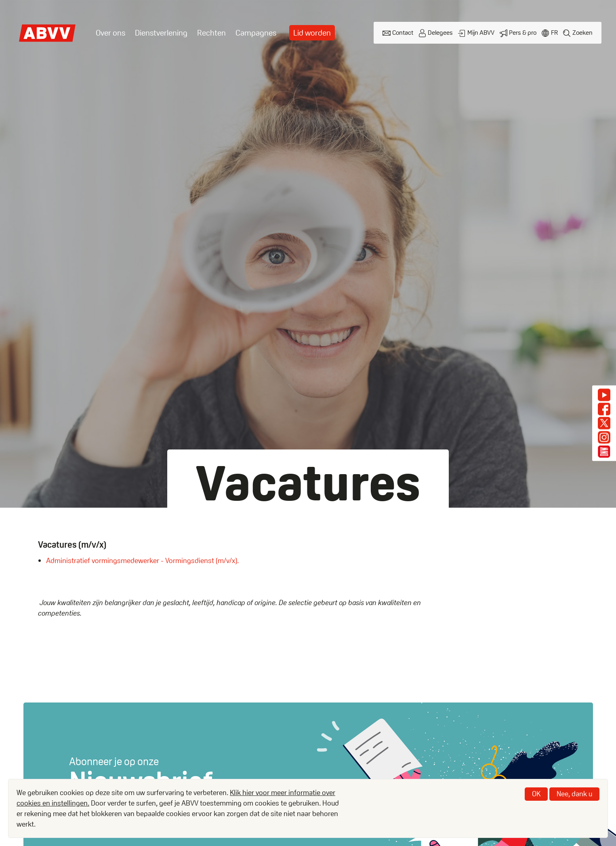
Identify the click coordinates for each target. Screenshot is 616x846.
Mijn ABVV (481, 33)
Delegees (440, 33)
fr (554, 33)
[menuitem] (110, 33)
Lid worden (312, 33)
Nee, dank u (574, 794)
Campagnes (256, 33)
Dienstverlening (161, 33)
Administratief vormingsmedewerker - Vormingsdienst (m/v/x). (142, 560)
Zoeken (582, 33)
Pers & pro (523, 33)
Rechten (211, 33)
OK (536, 794)
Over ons (110, 33)
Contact (403, 33)
